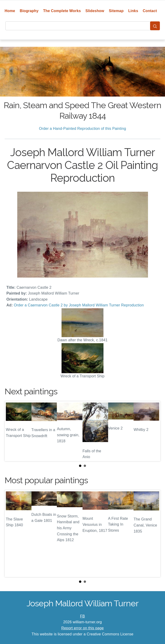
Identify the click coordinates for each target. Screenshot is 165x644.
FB (83, 616)
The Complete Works (62, 11)
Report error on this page (82, 628)
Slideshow (95, 11)
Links (133, 11)
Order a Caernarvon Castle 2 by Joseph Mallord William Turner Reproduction (79, 305)
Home (10, 11)
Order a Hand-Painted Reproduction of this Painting (82, 129)
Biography (29, 11)
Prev (12, 431)
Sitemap (116, 11)
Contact (150, 11)
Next (153, 431)
